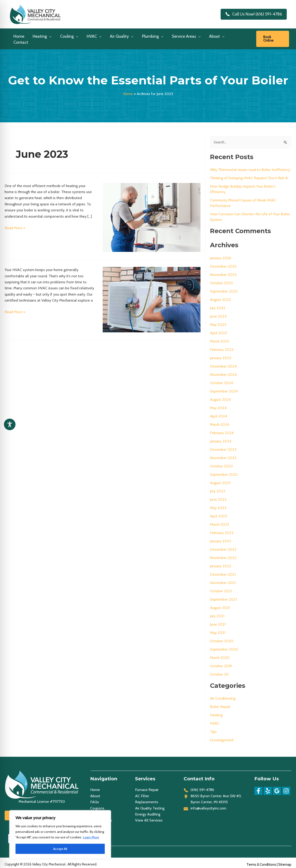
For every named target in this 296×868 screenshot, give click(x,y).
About (95, 792)
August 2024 (220, 396)
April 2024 (219, 413)
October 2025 (221, 280)
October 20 (219, 671)
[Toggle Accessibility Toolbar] (10, 424)
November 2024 (223, 371)
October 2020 (222, 638)
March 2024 (220, 421)
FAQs (95, 798)
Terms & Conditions (261, 861)
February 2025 (222, 346)
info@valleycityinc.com (208, 805)
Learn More (91, 837)
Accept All (60, 849)
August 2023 (220, 479)
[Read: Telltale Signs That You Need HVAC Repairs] (152, 296)
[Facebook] (258, 787)
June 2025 (218, 313)
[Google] (277, 787)
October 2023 (221, 463)
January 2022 (221, 563)
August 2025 (220, 296)
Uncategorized (222, 737)
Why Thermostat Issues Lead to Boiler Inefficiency (250, 166)
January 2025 (221, 354)
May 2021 (218, 629)
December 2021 (223, 571)
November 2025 (223, 271)
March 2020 (220, 654)
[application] (49, 38)
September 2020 (224, 646)
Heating (216, 712)
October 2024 (221, 379)
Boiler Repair (220, 703)
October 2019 (221, 663)
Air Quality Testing (150, 805)
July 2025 (218, 304)
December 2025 (223, 263)
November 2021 (223, 579)
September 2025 (224, 288)
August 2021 (220, 604)
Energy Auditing (148, 811)
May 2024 (218, 404)
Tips (213, 728)
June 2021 (218, 621)
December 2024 (223, 363)
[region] (60, 834)
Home (128, 90)
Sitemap (285, 861)
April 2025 (219, 329)
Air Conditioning (223, 695)
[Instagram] (286, 787)
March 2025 (220, 338)
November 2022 (223, 554)
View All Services (149, 817)
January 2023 (220, 538)
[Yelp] (268, 787)
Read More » (15, 225)
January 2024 (221, 438)
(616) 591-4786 (202, 786)
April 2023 (218, 513)
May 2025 (218, 321)
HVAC (215, 720)
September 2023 (224, 471)
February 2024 (222, 429)
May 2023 (218, 504)
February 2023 (222, 529)
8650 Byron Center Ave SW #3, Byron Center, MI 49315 (216, 795)
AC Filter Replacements (147, 795)
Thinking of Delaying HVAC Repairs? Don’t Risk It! (249, 175)
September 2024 (224, 388)
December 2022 (223, 546)
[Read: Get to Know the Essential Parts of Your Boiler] (152, 214)
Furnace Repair (147, 786)
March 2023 (219, 521)
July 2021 (217, 613)
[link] (273, 37)
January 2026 (221, 255)
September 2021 (223, 596)
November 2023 (223, 454)
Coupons (97, 805)
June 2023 (218, 496)
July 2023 (217, 488)
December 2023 (223, 446)
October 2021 (221, 588)
